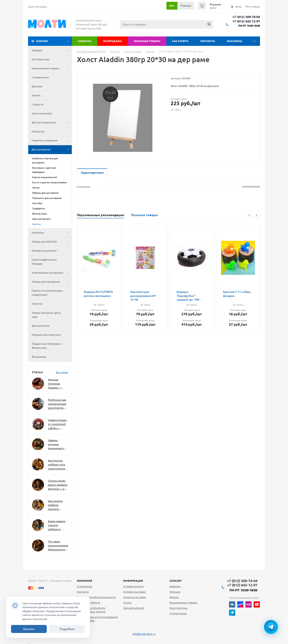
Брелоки (37, 86)
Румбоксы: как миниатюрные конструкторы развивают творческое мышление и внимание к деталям (57, 404)
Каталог (42, 41)
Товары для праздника (52, 282)
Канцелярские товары (52, 69)
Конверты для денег (44, 251)
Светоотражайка (42, 113)
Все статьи (62, 372)
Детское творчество (52, 123)
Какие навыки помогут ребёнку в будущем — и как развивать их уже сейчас (57, 526)
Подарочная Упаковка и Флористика (52, 346)
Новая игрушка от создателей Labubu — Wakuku (57, 424)
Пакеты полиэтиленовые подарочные (47, 293)
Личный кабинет (134, 608)
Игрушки (52, 50)
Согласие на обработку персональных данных (91, 610)
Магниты (37, 304)
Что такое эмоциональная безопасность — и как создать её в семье (58, 546)
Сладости (37, 104)
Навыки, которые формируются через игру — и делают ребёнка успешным (57, 445)
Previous (250, 215)
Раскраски (38, 131)
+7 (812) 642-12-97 (246, 21)
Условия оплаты (133, 586)
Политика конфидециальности (96, 597)
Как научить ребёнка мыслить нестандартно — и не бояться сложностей (57, 505)
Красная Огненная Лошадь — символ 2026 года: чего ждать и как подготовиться (57, 384)
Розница (186, 6)
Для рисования (52, 150)
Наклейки (52, 233)
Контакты (208, 41)
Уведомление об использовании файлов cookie (97, 619)
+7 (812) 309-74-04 (246, 17)
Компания (84, 581)
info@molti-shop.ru (144, 634)
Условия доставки (134, 592)
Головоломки (40, 77)
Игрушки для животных (46, 335)
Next (256, 215)
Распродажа (112, 41)
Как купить (180, 41)
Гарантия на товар (135, 597)
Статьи (127, 603)
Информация (133, 581)
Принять (29, 629)
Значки (36, 95)
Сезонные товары (147, 41)
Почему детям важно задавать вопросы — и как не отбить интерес (58, 485)
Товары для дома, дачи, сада (46, 315)
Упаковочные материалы (52, 273)
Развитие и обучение (52, 141)
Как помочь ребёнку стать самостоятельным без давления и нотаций (58, 465)
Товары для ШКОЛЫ (52, 242)
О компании (84, 586)
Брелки (174, 597)
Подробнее (67, 629)
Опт (172, 6)
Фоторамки (39, 357)
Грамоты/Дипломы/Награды (44, 262)
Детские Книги (41, 326)
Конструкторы (40, 59)
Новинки (85, 41)
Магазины (234, 41)
